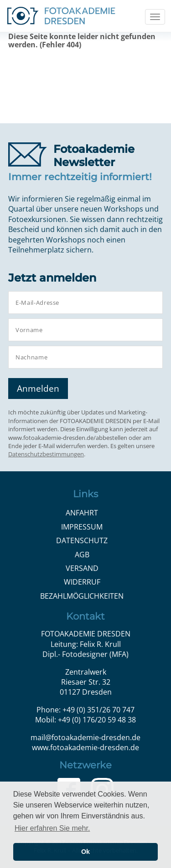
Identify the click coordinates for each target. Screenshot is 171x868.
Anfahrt (82, 513)
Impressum (82, 527)
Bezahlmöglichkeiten (82, 596)
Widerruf (82, 582)
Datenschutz (82, 540)
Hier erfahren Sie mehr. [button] (52, 828)
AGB (82, 555)
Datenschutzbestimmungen (46, 454)
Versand (82, 568)
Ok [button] (85, 852)
